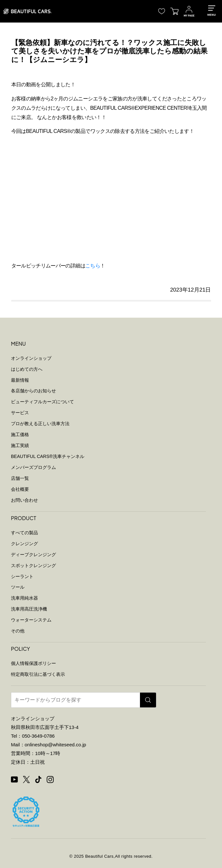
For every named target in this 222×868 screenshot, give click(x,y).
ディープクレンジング (33, 555)
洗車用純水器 (24, 598)
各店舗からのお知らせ (33, 391)
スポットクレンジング (33, 565)
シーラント (22, 576)
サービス (20, 413)
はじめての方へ (27, 369)
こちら (93, 266)
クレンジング (24, 544)
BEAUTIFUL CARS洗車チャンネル (48, 456)
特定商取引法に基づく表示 (38, 674)
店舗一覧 (20, 478)
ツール (18, 587)
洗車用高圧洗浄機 (29, 609)
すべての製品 (24, 533)
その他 (18, 631)
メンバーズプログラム (33, 467)
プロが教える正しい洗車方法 (40, 424)
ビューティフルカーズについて (42, 402)
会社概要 (20, 489)
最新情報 (20, 380)
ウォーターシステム (31, 620)
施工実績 (20, 445)
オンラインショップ (31, 358)
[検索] (148, 700)
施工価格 (20, 434)
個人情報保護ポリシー (33, 663)
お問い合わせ (24, 500)
